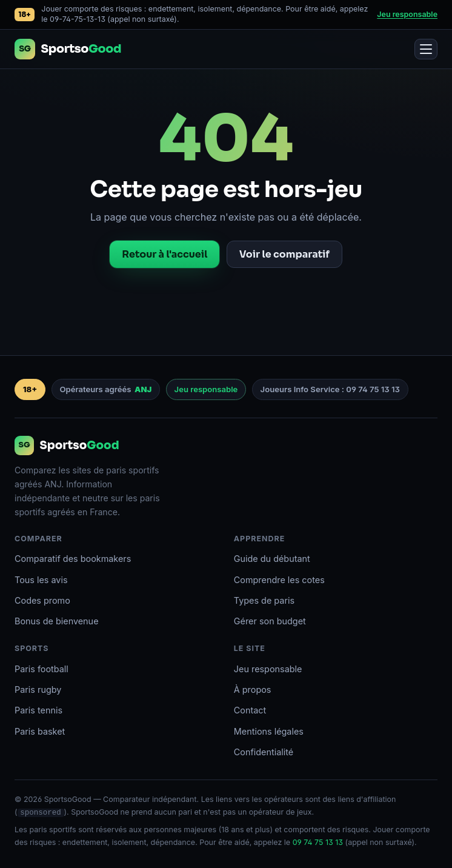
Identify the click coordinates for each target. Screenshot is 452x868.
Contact (250, 710)
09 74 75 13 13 (318, 842)
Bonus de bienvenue (57, 621)
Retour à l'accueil (165, 254)
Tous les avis (41, 580)
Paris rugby (38, 689)
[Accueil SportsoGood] (68, 49)
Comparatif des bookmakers (73, 559)
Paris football (42, 669)
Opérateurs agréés (105, 390)
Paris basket (40, 731)
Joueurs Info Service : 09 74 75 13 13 (330, 389)
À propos (253, 689)
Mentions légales (269, 731)
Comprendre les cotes (279, 580)
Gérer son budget (270, 621)
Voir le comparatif (284, 254)
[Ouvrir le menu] (426, 49)
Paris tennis (38, 710)
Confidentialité (264, 752)
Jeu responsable (407, 14)
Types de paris (264, 600)
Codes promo (42, 600)
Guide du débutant (272, 559)
